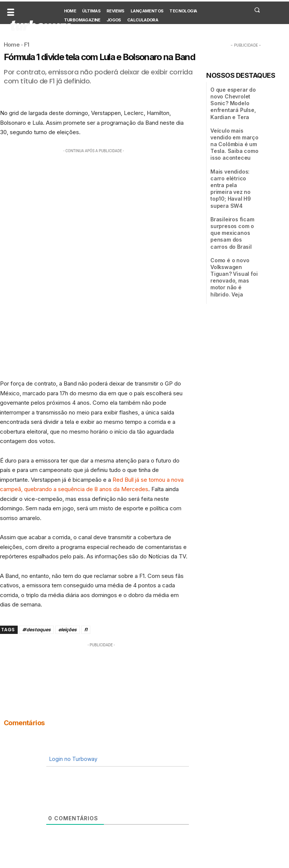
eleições (68, 630)
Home (12, 45)
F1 (27, 45)
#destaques (37, 630)
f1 (86, 630)
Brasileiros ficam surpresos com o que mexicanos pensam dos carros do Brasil (234, 203)
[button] (257, 10)
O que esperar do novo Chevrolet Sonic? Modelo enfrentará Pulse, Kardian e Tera (230, 102)
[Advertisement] (94, 207)
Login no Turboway (73, 759)
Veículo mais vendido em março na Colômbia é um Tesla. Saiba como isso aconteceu (234, 138)
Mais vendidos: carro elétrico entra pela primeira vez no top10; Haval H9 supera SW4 (235, 172)
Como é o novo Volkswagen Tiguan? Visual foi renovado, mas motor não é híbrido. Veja (233, 237)
